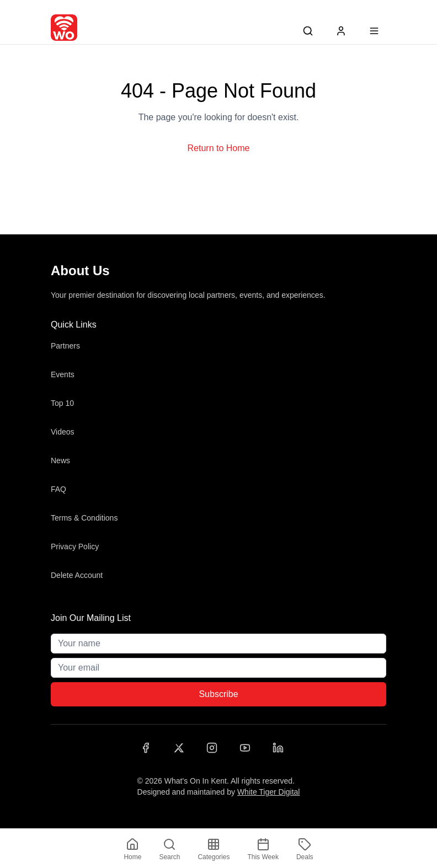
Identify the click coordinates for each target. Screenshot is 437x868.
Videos (63, 432)
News (60, 460)
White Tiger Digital (269, 792)
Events (63, 374)
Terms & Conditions (84, 518)
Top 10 (62, 403)
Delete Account (77, 575)
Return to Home (219, 148)
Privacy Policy (75, 546)
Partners (65, 346)
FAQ (58, 489)
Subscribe (218, 694)
